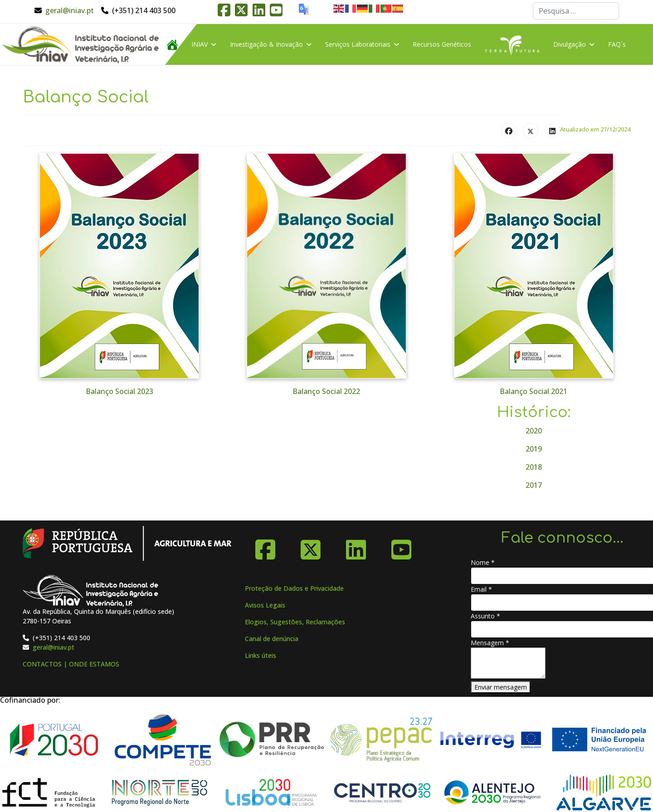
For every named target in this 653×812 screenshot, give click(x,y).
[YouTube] (401, 546)
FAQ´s (617, 44)
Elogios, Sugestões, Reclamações (295, 622)
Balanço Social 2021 (534, 391)
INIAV (200, 44)
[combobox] (576, 11)
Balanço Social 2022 (326, 391)
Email (481, 589)
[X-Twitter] (311, 546)
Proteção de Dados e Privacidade (294, 588)
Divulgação (570, 44)
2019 (534, 449)
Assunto (485, 616)
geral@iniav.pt (70, 10)
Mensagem (490, 643)
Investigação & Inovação (266, 44)
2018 (534, 467)
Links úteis (261, 655)
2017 (534, 485)
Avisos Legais (265, 605)
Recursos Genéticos (442, 44)
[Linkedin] (356, 546)
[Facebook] (265, 546)
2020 (534, 431)
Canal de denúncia (272, 639)
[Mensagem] (508, 663)
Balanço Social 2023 (119, 391)
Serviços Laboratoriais (358, 44)
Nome (483, 562)
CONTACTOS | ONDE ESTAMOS (71, 664)
